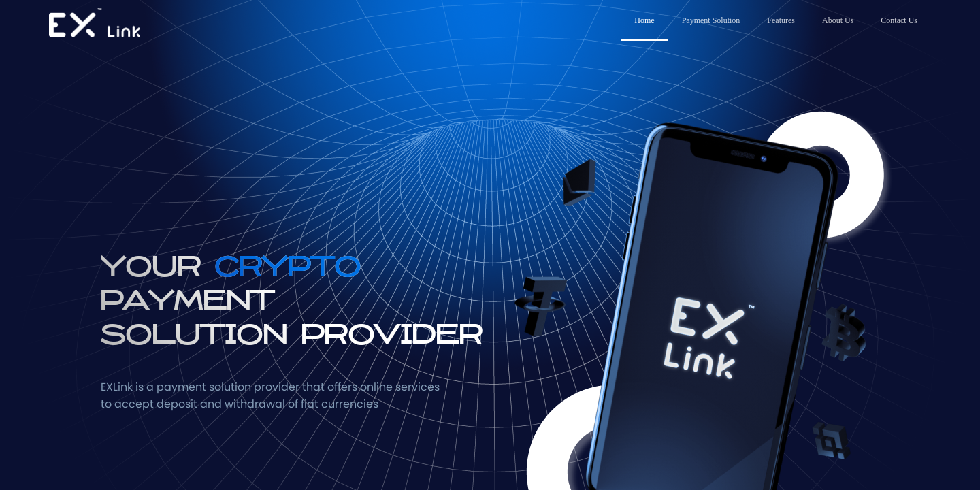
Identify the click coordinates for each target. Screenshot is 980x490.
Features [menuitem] (781, 20)
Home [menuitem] (644, 20)
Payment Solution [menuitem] (711, 20)
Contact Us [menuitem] (899, 20)
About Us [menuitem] (838, 20)
